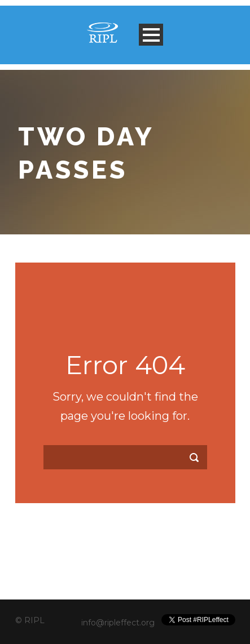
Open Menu (151, 35)
